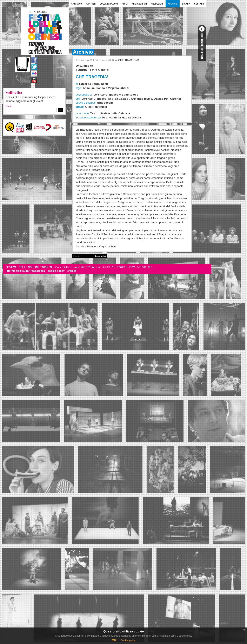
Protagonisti (139, 4)
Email (9, 106)
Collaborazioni (109, 4)
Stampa (186, 4)
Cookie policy (128, 640)
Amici (125, 4)
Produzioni (157, 4)
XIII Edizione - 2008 (102, 60)
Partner (91, 4)
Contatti (199, 4)
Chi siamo (77, 4)
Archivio (173, 4)
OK (61, 110)
